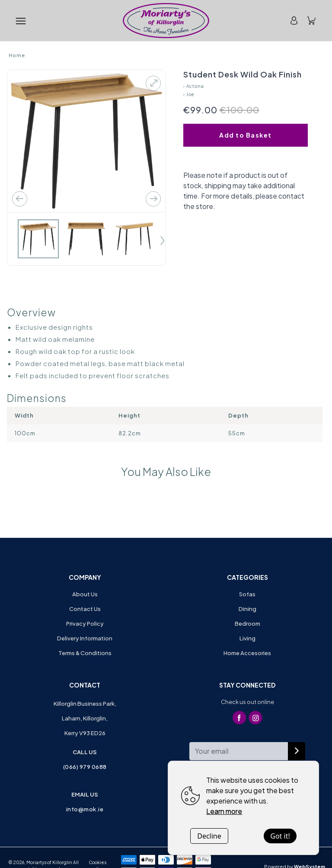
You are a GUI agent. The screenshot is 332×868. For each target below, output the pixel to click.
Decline (209, 836)
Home (17, 55)
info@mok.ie (85, 809)
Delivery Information (85, 638)
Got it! (280, 836)
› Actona (194, 86)
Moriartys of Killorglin (49, 862)
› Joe (189, 94)
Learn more (224, 811)
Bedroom (247, 624)
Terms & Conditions (85, 653)
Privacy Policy (85, 624)
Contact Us (85, 609)
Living (247, 638)
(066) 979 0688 (85, 767)
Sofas (247, 594)
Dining (247, 609)
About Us (85, 594)
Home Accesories (247, 653)
